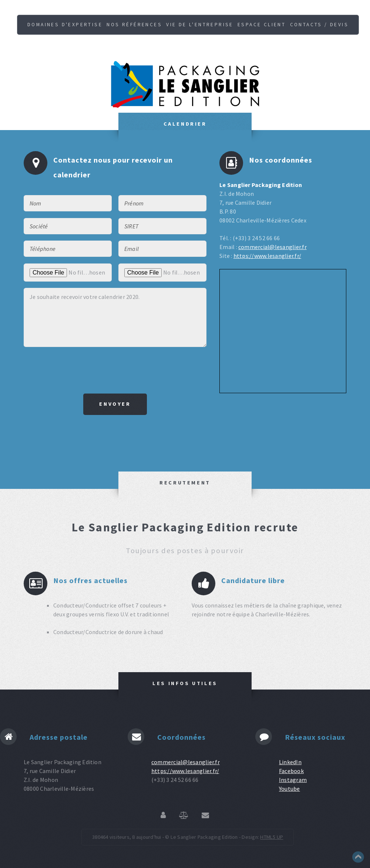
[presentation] (115, 370)
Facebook (291, 771)
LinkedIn (290, 762)
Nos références (134, 25)
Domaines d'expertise (65, 25)
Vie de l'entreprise (200, 25)
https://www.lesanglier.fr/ (267, 256)
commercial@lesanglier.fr (273, 247)
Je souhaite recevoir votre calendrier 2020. (115, 317)
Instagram (293, 780)
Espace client (262, 25)
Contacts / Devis (319, 25)
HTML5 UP (272, 837)
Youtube (290, 789)
